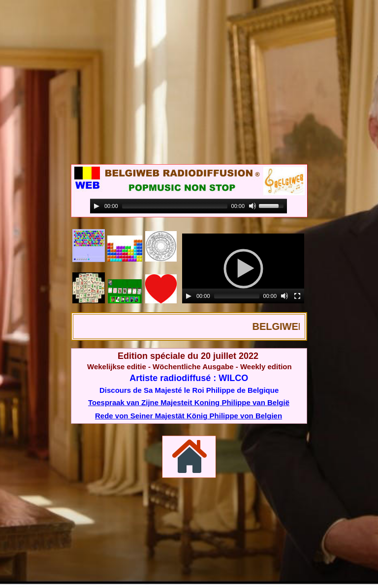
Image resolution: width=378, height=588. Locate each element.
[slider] (237, 296)
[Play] (189, 296)
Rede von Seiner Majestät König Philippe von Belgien (189, 416)
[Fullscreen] (297, 296)
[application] (243, 268)
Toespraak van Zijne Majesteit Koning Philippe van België (189, 402)
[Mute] (284, 296)
